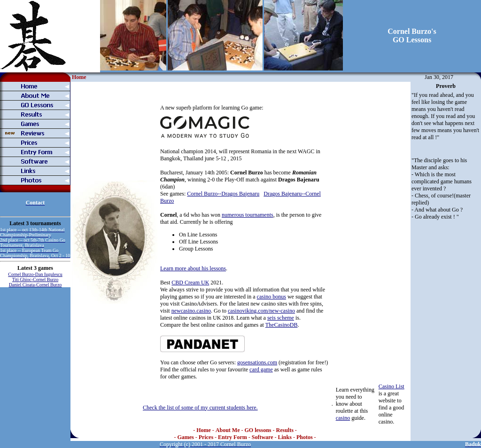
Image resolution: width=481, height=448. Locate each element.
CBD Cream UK (190, 283)
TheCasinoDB (282, 325)
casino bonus (272, 297)
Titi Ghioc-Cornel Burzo (35, 279)
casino (343, 418)
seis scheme (281, 318)
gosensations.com (257, 362)
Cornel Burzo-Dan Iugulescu (35, 274)
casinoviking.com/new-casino (261, 311)
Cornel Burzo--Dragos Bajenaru (223, 194)
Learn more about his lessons (193, 268)
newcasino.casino (191, 311)
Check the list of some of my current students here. (200, 408)
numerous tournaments (248, 215)
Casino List (392, 386)
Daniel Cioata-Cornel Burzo (35, 285)
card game (261, 369)
